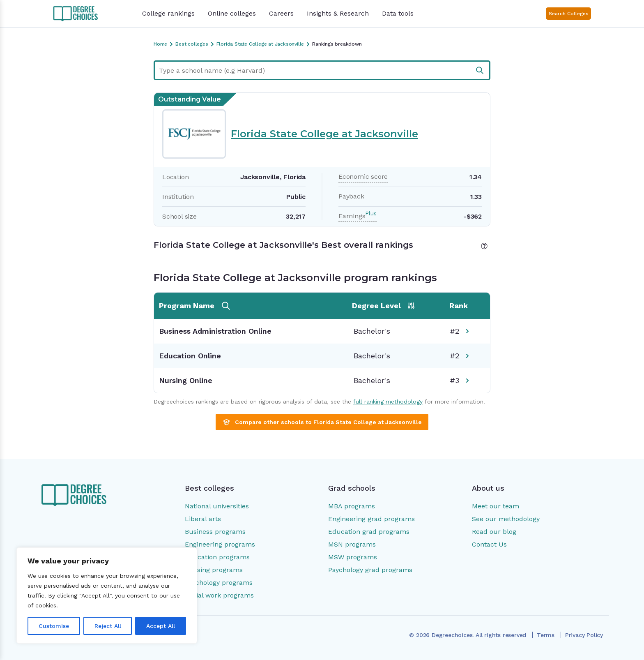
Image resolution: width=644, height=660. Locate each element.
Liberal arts (203, 519)
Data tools (398, 13)
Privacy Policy (584, 635)
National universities (217, 506)
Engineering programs (220, 544)
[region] (107, 595)
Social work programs (219, 595)
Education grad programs (369, 532)
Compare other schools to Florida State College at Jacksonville (322, 422)
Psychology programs (219, 583)
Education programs (217, 557)
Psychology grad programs (370, 570)
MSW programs (353, 557)
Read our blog (494, 532)
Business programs (215, 532)
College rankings (168, 13)
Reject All (108, 626)
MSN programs (352, 544)
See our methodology (506, 519)
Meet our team (496, 506)
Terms (546, 635)
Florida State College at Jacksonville (324, 134)
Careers (281, 13)
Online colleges (232, 13)
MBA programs (352, 506)
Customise (54, 626)
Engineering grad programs (371, 519)
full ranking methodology (388, 402)
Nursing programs (214, 570)
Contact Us (489, 544)
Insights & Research (338, 13)
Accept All (161, 626)
